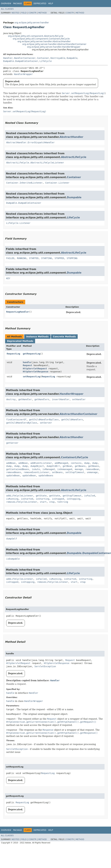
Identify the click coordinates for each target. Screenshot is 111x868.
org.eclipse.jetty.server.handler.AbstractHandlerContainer (54, 44)
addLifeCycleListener (20, 496)
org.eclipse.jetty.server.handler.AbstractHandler (44, 41)
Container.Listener (57, 183)
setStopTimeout (75, 472)
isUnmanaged (65, 469)
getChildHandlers (72, 420)
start (43, 502)
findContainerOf (16, 420)
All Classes (7, 9)
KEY (8, 278)
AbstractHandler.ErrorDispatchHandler (30, 142)
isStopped (58, 499)
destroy (11, 399)
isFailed (90, 496)
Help (51, 4)
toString (63, 502)
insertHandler (61, 399)
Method (43, 13)
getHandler (25, 399)
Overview (6, 4)
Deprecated (40, 4)
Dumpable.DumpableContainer (21, 61)
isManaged (49, 469)
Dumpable (72, 58)
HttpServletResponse (36, 372)
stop (52, 502)
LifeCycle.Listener (18, 223)
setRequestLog (32, 377)
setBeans (57, 472)
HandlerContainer (25, 58)
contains (76, 463)
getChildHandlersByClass (22, 423)
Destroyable (58, 58)
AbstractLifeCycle (74, 157)
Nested (15, 13)
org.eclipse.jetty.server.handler (32, 23)
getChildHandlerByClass (44, 420)
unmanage (92, 472)
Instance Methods (37, 337)
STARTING (46, 258)
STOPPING (72, 258)
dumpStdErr (53, 466)
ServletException (45, 666)
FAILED (10, 258)
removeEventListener (37, 472)
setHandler (79, 399)
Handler (8, 58)
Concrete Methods (64, 337)
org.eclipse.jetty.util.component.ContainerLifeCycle (41, 39)
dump (87, 463)
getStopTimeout (72, 496)
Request (28, 365)
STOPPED (59, 258)
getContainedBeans (18, 469)
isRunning (12, 499)
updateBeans (46, 475)
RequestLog (13, 354)
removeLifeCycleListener (22, 502)
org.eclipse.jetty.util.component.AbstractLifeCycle (36, 36)
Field (24, 13)
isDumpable (13, 559)
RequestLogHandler (18, 312)
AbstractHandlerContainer (78, 414)
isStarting (42, 499)
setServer (46, 423)
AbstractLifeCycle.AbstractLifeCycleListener (35, 163)
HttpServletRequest (35, 369)
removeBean (92, 469)
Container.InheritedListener (24, 183)
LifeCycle (46, 61)
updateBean (13, 475)
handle (27, 362)
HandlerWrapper (23, 74)
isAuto (36, 469)
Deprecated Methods (20, 341)
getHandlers (42, 399)
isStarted (27, 499)
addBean (11, 463)
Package (17, 4)
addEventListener (41, 463)
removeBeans (14, 472)
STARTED (34, 258)
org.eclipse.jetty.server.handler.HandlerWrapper (54, 47)
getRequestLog (32, 354)
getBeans (80, 466)
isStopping (73, 499)
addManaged (61, 463)
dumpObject (37, 466)
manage (79, 469)
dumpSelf (12, 539)
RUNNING (22, 258)
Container (43, 58)
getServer (12, 443)
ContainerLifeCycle (75, 457)
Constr (32, 13)
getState (41, 496)
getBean (67, 466)
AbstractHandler (71, 137)
